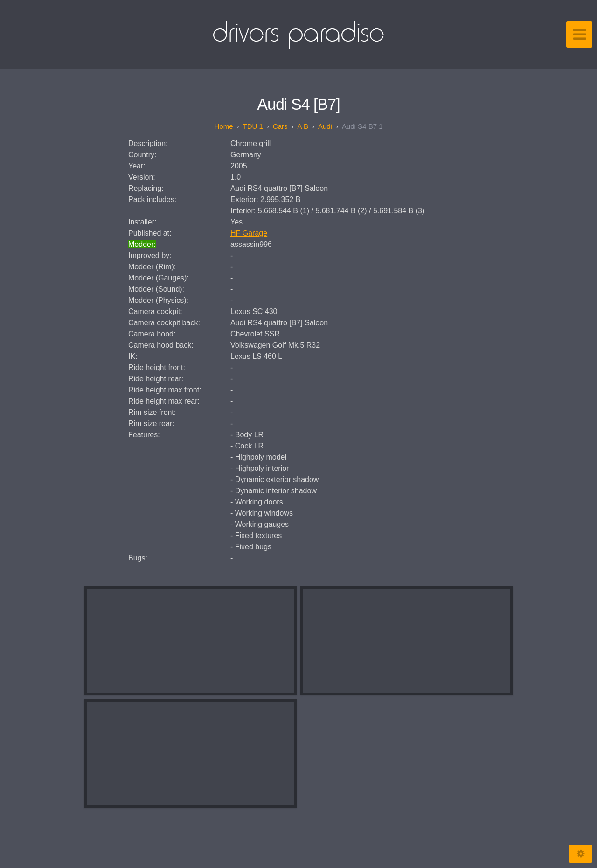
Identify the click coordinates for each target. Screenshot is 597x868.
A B (303, 126)
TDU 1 (253, 126)
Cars (280, 126)
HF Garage (249, 233)
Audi (325, 126)
